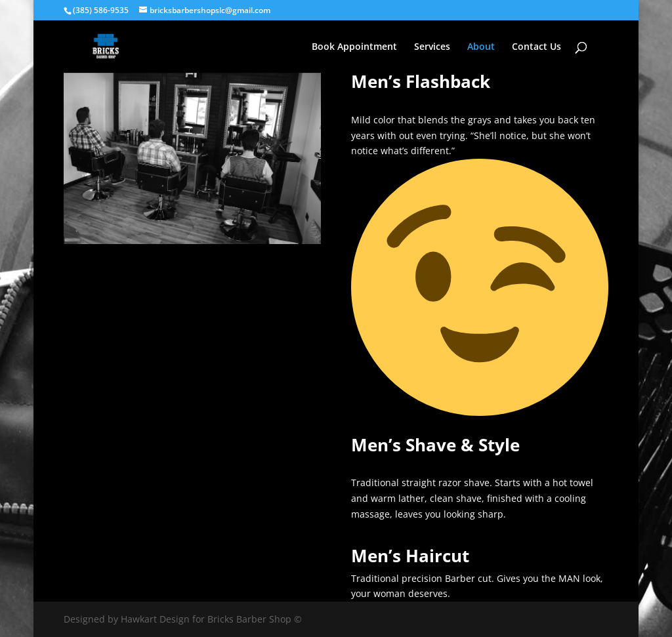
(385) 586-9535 (101, 10)
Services (432, 47)
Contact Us (536, 47)
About (481, 47)
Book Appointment (354, 47)
